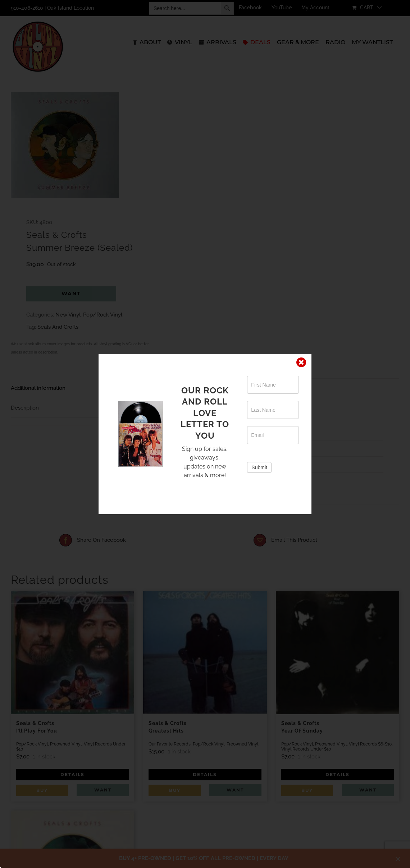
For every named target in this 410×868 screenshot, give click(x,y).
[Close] (301, 363)
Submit (259, 467)
